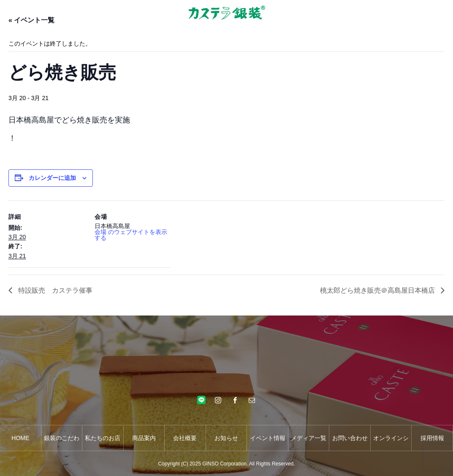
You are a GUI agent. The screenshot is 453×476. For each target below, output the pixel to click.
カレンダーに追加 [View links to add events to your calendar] (52, 178)
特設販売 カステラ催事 (54, 290)
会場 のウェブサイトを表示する (131, 235)
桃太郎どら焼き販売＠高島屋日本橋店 (378, 290)
